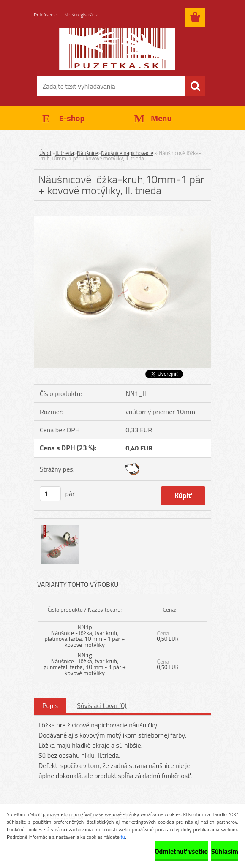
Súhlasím (225, 851)
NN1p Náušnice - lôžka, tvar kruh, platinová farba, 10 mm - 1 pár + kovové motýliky (85, 636)
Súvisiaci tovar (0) (102, 705)
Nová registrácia (81, 15)
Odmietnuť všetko (181, 851)
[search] (195, 86)
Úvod (45, 153)
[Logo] (117, 49)
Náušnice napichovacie (127, 153)
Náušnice (87, 153)
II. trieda (65, 153)
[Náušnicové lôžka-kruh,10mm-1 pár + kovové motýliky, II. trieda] (122, 220)
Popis (50, 705)
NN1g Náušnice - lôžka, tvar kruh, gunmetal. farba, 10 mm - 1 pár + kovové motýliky (85, 664)
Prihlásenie (45, 15)
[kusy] (50, 494)
